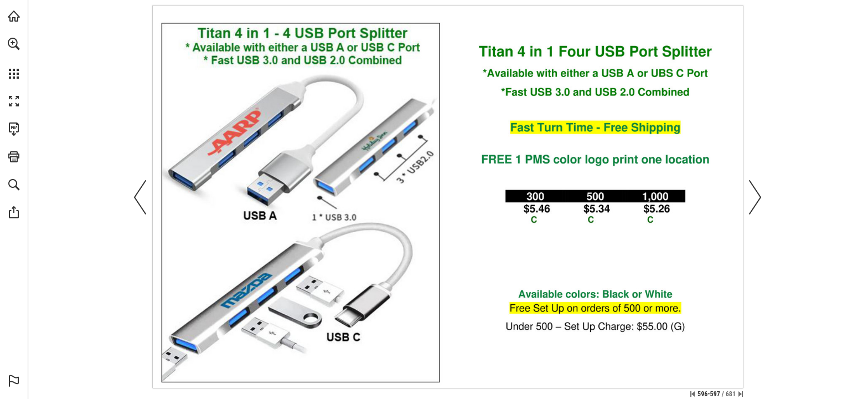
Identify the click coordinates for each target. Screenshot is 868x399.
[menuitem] (14, 58)
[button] (14, 44)
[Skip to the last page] (741, 394)
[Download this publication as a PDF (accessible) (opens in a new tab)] (14, 129)
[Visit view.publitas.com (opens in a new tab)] (14, 16)
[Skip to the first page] (693, 394)
